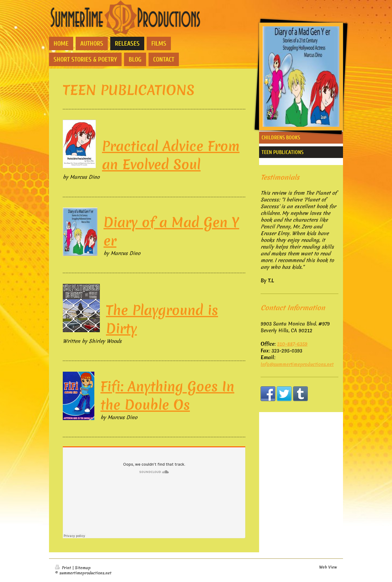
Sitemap (83, 568)
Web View (328, 567)
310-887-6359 (292, 344)
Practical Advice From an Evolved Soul (171, 155)
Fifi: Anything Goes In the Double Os (167, 396)
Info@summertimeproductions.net (297, 364)
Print (64, 568)
